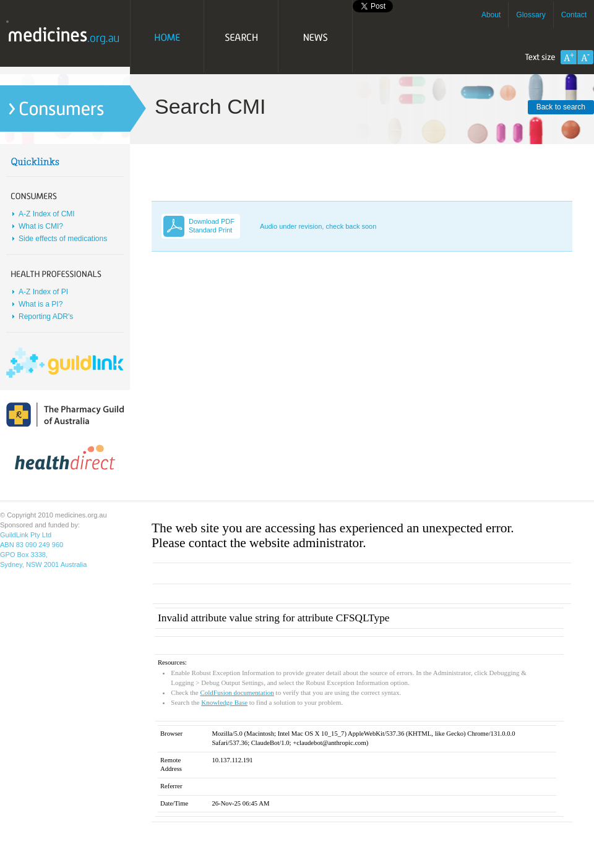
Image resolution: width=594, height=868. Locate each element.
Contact (574, 15)
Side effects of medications (63, 239)
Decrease (585, 57)
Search (241, 37)
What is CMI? (41, 226)
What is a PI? (41, 304)
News (316, 37)
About (491, 15)
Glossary (531, 15)
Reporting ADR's (46, 317)
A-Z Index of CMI (47, 214)
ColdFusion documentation (237, 692)
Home (167, 37)
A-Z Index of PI (43, 292)
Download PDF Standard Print (212, 226)
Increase (569, 57)
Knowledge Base (224, 702)
